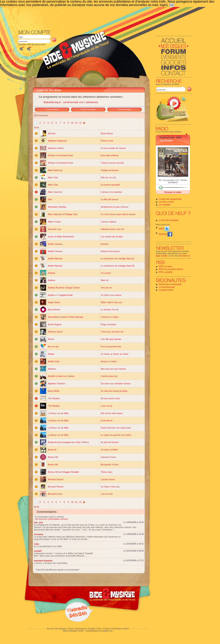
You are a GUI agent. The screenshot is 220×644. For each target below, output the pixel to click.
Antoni (51, 339)
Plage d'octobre (108, 324)
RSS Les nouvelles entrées (171, 269)
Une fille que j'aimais (111, 339)
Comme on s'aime (110, 317)
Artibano (52, 369)
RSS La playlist (166, 272)
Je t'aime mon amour (111, 295)
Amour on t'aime (109, 361)
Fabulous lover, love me (113, 229)
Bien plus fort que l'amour (113, 369)
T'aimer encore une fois (112, 163)
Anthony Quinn (55, 332)
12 (80, 123)
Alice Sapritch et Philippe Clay (63, 214)
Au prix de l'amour (110, 442)
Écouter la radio (173, 192)
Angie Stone (54, 302)
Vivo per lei (106, 288)
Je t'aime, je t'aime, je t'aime (115, 354)
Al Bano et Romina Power (61, 155)
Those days (107, 472)
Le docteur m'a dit (110, 310)
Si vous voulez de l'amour (113, 148)
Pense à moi (107, 141)
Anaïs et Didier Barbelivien (61, 237)
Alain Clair (53, 177)
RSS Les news (165, 266)
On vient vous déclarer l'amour (116, 384)
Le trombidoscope (167, 287)
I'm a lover (106, 273)
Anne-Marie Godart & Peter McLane (66, 317)
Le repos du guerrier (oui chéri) (116, 435)
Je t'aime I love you (110, 487)
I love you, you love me (112, 332)
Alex (50, 199)
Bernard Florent (56, 487)
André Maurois (55, 258)
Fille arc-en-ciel (108, 177)
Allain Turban (54, 222)
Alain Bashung (55, 170)
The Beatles (166, 141)
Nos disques (60, 629)
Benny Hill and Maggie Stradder (64, 472)
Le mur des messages (169, 220)
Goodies (92, 629)
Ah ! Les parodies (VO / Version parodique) (173, 181)
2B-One (52, 133)
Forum (71, 629)
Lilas (37, 544)
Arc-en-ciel (53, 347)
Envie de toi (107, 420)
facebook (166, 234)
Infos (99, 629)
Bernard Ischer (55, 494)
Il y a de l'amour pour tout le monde (118, 214)
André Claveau (55, 244)
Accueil (50, 629)
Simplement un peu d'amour (115, 207)
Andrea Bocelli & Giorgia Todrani (64, 288)
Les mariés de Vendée (112, 237)
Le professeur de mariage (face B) (118, 266)
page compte (162, 256)
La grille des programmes (170, 199)
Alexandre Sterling (57, 207)
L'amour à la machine (111, 192)
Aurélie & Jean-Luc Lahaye (61, 376)
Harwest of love (108, 457)
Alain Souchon (55, 192)
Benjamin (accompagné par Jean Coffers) (68, 442)
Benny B (52, 450)
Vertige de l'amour (110, 170)
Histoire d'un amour (110, 251)
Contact (106, 629)
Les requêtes (165, 205)
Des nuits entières (110, 155)
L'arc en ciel (107, 494)
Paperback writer (167, 137)
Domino (105, 244)
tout (36, 127)
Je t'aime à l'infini (109, 450)
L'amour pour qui (109, 376)
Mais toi (105, 280)
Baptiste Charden (56, 384)
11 (76, 123)
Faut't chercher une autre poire (116, 428)
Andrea (51, 273)
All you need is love (110, 398)
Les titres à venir (166, 202)
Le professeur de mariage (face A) (118, 258)
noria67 (38, 551)
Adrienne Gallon (56, 148)
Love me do (107, 406)
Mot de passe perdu (37, 45)
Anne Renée (54, 310)
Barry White (54, 391)
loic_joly (38, 522)
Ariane (51, 354)
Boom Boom (107, 133)
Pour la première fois (111, 347)
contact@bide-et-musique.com (99, 631)
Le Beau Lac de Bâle (58, 413)
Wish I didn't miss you (112, 302)
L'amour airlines (109, 222)
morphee (39, 534)
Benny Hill (53, 457)
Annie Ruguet (55, 324)
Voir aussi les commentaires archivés (51, 519)
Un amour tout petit (110, 185)
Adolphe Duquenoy (57, 141)
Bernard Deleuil (56, 479)
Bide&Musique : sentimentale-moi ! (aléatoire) (71, 102)
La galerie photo (166, 290)
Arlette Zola (54, 361)
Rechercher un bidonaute (170, 284)
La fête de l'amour (110, 199)
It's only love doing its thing (114, 391)
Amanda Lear (55, 229)
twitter (164, 229)
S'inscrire (22, 45)
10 (72, 123)
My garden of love (110, 465)
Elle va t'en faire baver (112, 413)
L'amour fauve (108, 479)
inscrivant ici (184, 256)
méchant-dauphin (43, 561)
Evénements (81, 629)
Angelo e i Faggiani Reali (60, 295)
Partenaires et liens (120, 629)
